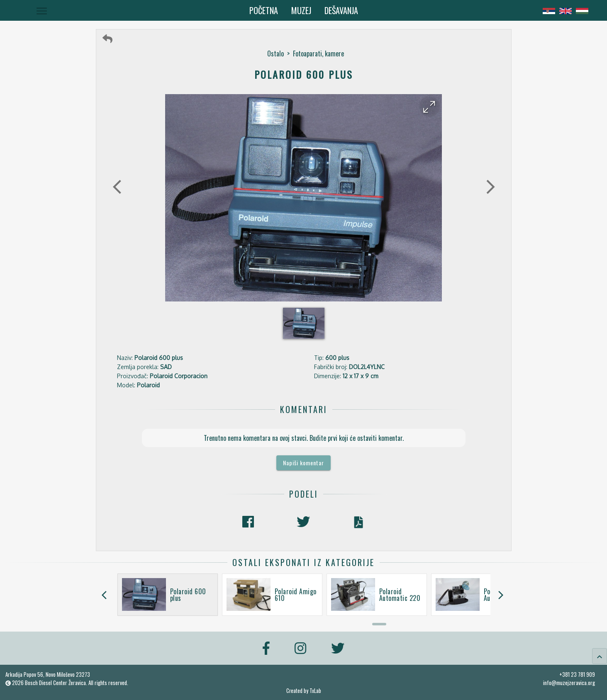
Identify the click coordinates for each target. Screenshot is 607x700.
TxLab (315, 691)
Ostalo (275, 53)
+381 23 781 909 (577, 674)
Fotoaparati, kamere (318, 53)
